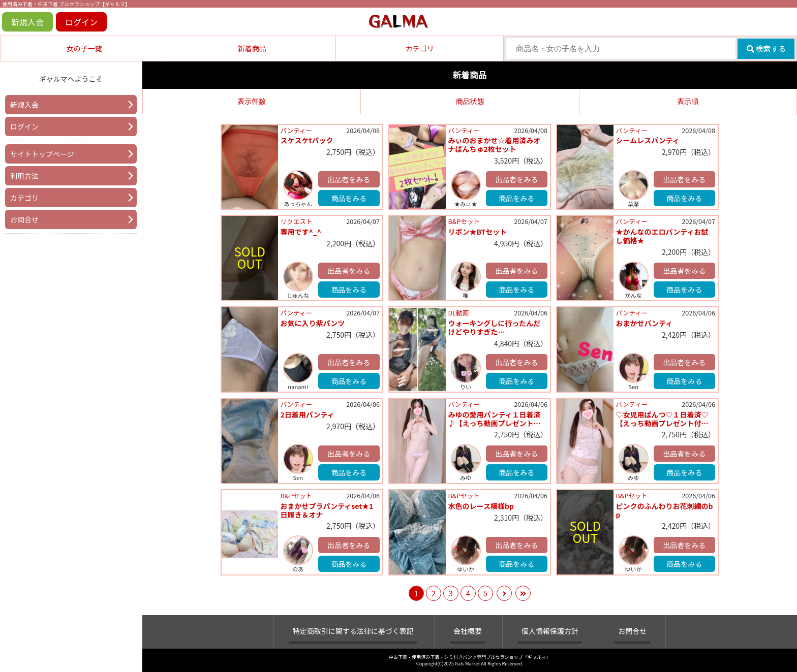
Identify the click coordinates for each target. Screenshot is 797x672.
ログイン (81, 22)
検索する (766, 49)
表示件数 (252, 101)
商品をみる (349, 198)
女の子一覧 (84, 48)
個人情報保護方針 (550, 631)
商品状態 (470, 101)
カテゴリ (420, 48)
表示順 (688, 101)
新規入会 (27, 22)
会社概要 (468, 631)
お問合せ (24, 219)
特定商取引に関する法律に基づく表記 (353, 631)
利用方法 (24, 176)
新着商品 (252, 48)
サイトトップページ (42, 154)
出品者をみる (349, 179)
